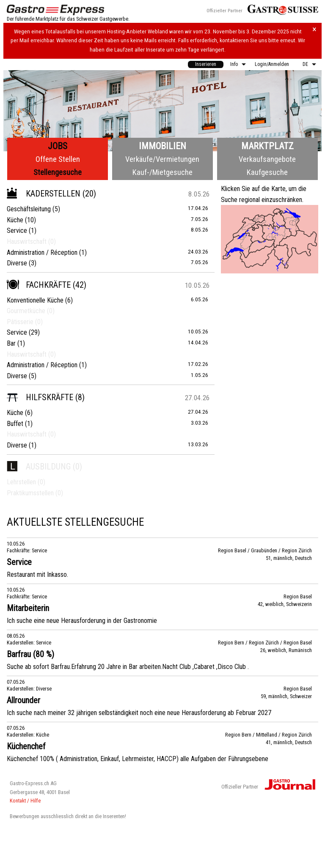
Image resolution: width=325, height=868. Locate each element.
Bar (11, 343)
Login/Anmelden (272, 64)
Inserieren (206, 64)
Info (234, 64)
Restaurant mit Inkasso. (37, 575)
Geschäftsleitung (29, 209)
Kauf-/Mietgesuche (162, 172)
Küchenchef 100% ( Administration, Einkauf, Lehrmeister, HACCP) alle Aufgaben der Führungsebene (138, 759)
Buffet (15, 424)
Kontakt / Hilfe (25, 801)
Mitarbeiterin (28, 608)
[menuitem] (206, 64)
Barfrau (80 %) (30, 654)
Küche (15, 220)
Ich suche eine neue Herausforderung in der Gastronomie (82, 621)
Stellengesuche (58, 172)
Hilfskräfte (40, 397)
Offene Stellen (58, 159)
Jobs (58, 146)
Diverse (17, 263)
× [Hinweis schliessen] (314, 29)
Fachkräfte (39, 285)
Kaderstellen (44, 194)
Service (17, 231)
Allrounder (23, 700)
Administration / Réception (42, 252)
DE (305, 64)
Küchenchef (26, 746)
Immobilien (162, 146)
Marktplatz (267, 146)
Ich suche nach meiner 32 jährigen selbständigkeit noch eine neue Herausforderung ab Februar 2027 (139, 713)
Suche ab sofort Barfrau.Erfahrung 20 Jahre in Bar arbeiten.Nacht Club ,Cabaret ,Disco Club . (128, 667)
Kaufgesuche (267, 172)
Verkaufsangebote (267, 159)
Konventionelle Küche (35, 300)
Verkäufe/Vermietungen (162, 159)
